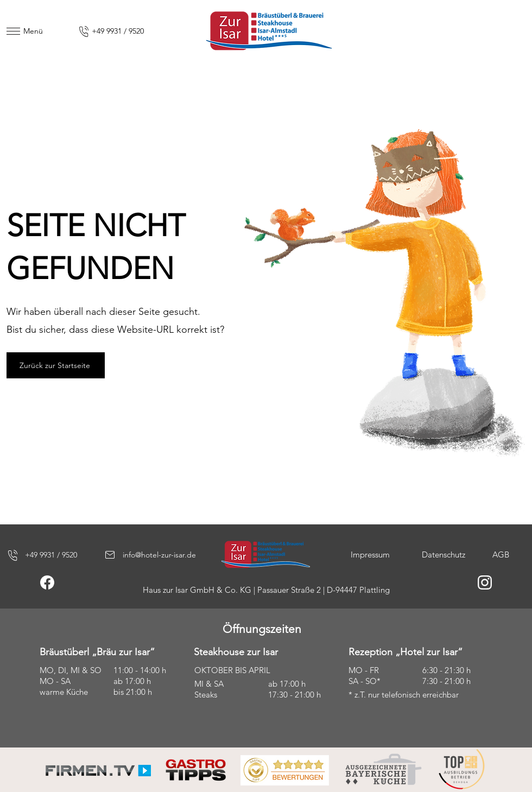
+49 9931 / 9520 (118, 31)
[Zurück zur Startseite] (56, 365)
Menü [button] (33, 31)
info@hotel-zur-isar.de (159, 555)
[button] (13, 31)
